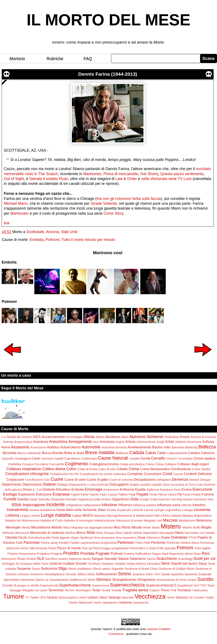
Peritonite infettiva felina (183, 543)
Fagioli (75, 494)
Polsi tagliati (202, 548)
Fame (84, 494)
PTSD (192, 538)
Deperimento (12, 484)
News (179, 533)
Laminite (137, 510)
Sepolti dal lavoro (184, 563)
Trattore (154, 590)
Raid (165, 554)
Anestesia (41, 442)
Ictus (17, 505)
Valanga (114, 597)
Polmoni (52, 240)
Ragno (157, 554)
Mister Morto (151, 527)
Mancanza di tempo (129, 520)
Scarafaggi (185, 559)
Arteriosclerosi (146, 442)
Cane (36, 458)
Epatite (140, 489)
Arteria (131, 442)
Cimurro (172, 459)
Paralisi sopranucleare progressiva (93, 543)
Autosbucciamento (114, 447)
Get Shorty (149, 174)
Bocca (47, 453)
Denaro (194, 480)
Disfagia (62, 485)
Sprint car (42, 580)
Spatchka (177, 574)
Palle (19, 543)
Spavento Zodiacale (198, 574)
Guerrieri (164, 499)
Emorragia (94, 489)
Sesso (36, 569)
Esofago (10, 494)
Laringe (159, 510)
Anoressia (107, 442)
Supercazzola (49, 585)
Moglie (206, 527)
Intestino (199, 505)
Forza (187, 494)
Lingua (25, 516)
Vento (171, 597)
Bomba (58, 453)
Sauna (151, 559)
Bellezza (207, 447)
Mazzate (170, 520)
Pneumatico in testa (143, 548)
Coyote (178, 474)
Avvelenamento (140, 447)
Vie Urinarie (197, 597)
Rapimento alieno (181, 554)
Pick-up (87, 548)
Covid (167, 474)
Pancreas (32, 542)
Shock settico (102, 569)
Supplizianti (185, 585)
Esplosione (26, 494)
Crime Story (113, 213)
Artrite (170, 442)
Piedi (96, 548)
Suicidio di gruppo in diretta (21, 585)
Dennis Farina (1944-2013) (108, 74)
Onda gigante (61, 538)
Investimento (18, 510)
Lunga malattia (56, 515)
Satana (123, 559)
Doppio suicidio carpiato (146, 485)
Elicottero (63, 489)
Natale (128, 533)
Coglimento (76, 464)
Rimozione (9, 559)
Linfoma (13, 515)
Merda (26, 527)
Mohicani (8, 533)
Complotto (135, 474)
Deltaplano (164, 480)
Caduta (137, 452)
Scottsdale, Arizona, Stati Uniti (52, 232)
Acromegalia (74, 437)
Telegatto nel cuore (35, 590)
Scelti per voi (204, 559)
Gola (134, 499)
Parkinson (126, 542)
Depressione (32, 484)
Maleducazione (105, 520)
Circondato (185, 459)
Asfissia (208, 442)
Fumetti (10, 499)
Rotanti (31, 559)
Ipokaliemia (48, 510)
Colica (159, 464)
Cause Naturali (113, 458)
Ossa (141, 537)
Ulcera (52, 597)
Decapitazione (144, 479)
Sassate (111, 559)
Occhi (22, 537)
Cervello (158, 458)
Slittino (82, 574)
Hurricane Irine (203, 499)
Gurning (177, 499)
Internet (186, 505)
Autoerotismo (70, 447)
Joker (102, 510)
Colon (71, 469)
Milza (67, 527)
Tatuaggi (15, 590)
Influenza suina (169, 505)
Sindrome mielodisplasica (47, 574)
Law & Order (126, 179)
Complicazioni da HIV (64, 474)
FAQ (88, 59)
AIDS (37, 437)
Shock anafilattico (80, 569)
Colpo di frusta (87, 469)
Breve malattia (100, 452)
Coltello (122, 469)
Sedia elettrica (136, 564)
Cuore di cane (75, 479)
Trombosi (184, 590)
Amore (185, 437)
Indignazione (92, 505)
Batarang (191, 447)
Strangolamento (124, 579)
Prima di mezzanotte (121, 174)
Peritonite (158, 542)
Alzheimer (155, 437)
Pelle (147, 543)
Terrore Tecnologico (78, 590)
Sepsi (203, 563)
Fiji (180, 494)
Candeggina (23, 459)
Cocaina (28, 464)
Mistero (171, 526)
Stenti (91, 580)
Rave (197, 554)
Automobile (91, 447)
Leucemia (202, 510)
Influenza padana (145, 505)
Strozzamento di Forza (172, 580)
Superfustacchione (75, 585)
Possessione (27, 554)
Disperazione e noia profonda (89, 485)
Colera (150, 464)
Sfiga (62, 568)
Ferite (153, 494)
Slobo (91, 574)
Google (144, 499)
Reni (206, 553)
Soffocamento (106, 574)
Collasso (170, 464)
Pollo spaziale (166, 548)
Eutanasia (61, 494)
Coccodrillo (56, 464)
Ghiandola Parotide (64, 499)
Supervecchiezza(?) (161, 585)
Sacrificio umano (56, 559)
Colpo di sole (107, 469)
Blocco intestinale (29, 453)
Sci (18, 564)
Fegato (142, 494)
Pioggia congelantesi (114, 548)
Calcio (151, 453)
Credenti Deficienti (198, 474)
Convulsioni (153, 474)
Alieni (125, 437)
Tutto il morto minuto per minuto (88, 240)
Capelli (59, 459)
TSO (203, 585)
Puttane (129, 554)
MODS (88, 515)
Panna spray (49, 543)
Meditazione (187, 520)
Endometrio (111, 490)
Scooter (81, 563)
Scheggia (8, 564)
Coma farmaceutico (155, 469)
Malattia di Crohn (52, 520)
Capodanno (72, 459)
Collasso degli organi (193, 464)
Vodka (210, 597)
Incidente (56, 505)
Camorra (208, 453)
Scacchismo (167, 559)
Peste (52, 548)
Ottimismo (153, 538)
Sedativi (120, 564)
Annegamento (80, 442)
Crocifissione (34, 480)
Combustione (181, 469)
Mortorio (17, 59)
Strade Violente (104, 203)
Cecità (145, 458)
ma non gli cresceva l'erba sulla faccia (129, 199)
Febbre (123, 494)
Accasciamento (53, 437)
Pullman (117, 553)
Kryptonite (124, 510)
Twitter (34, 597)
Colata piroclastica (132, 464)
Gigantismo (121, 499)
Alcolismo (113, 437)
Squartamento (59, 580)
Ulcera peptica (68, 597)
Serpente (24, 568)
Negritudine (151, 533)
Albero (100, 437)
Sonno (124, 574)
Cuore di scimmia (121, 480)
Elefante (49, 489)
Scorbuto (94, 564)
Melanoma (204, 520)
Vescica (182, 597)
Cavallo (134, 459)
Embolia (37, 240)
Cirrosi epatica (204, 458)
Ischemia (90, 510)
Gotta (154, 499)
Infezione (109, 505)
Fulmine (208, 494)
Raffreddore (143, 554)
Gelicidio (44, 499)
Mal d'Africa (163, 516)
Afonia (89, 437)
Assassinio (20, 447)
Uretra (82, 597)
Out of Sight (14, 179)
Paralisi (64, 543)
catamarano (110, 603)
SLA (40, 559)
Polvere (13, 554)
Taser (211, 585)
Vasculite (128, 597)
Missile (137, 527)
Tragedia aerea (135, 590)
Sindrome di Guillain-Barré (177, 569)
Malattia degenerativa (197, 516)
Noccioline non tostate (200, 533)
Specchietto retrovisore (19, 580)
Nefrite (138, 533)
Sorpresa (139, 574)
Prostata (87, 553)
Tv (27, 597)
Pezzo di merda (69, 548)
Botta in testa (74, 453)
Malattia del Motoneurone (22, 520)
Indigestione (74, 505)
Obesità (11, 537)
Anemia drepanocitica (18, 442)
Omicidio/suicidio (39, 538)
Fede (132, 494)
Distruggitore (119, 484)
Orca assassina (104, 538)
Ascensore (194, 442)
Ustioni (93, 597)
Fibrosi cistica (167, 494)
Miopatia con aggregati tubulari (92, 527)
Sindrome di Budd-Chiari (141, 569)
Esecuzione (202, 489)
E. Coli (37, 490)
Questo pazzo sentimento (182, 174)
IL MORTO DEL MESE (109, 20)
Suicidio (206, 579)
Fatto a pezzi (108, 494)
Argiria (120, 442)
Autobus (53, 447)
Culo (47, 480)
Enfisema (127, 489)
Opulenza (86, 538)
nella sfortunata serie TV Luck (166, 179)
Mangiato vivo (153, 520)
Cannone (47, 459)
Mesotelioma (41, 527)
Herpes (188, 499)
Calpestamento (177, 453)
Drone (27, 489)
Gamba (23, 499)
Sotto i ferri (153, 574)
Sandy (87, 559)
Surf (196, 585)
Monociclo (22, 533)
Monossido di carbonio (47, 533)
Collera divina (54, 469)
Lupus (77, 515)
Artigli (160, 442)
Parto (139, 543)
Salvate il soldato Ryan (49, 179)
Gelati (33, 499)
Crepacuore (15, 479)
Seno (166, 563)
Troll (173, 590)
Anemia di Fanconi (203, 437)
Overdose (179, 537)
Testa (96, 590)
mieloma (125, 602)
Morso (81, 533)
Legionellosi (173, 510)
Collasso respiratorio (24, 469)
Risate (21, 559)
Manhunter (92, 174)
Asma (6, 447)
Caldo (161, 453)
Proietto (71, 553)
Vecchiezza (150, 596)
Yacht (97, 603)
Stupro (192, 580)
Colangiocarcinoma (104, 464)
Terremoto (56, 590)
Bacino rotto (161, 447)
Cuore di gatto (97, 479)
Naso (119, 533)
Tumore (14, 596)
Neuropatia (167, 533)
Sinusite (71, 574)
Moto (91, 533)
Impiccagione (34, 505)
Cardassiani (89, 459)
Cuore (57, 479)
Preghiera (43, 554)
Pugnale (103, 553)
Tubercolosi (200, 590)
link (7, 223)
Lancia (149, 510)
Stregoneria (146, 579)
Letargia (187, 510)
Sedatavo (108, 564)
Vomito (73, 603)
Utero (103, 597)
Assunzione (38, 447)
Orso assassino (126, 538)
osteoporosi (140, 603)
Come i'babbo (201, 469)
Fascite (94, 494)
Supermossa (101, 585)
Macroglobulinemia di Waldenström (130, 516)
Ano (96, 442)
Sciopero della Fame (35, 564)
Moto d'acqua (106, 533)
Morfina (70, 533)
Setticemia (49, 568)
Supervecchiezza (127, 585)
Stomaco (104, 579)
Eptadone (166, 490)
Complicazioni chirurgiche (27, 474)
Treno (165, 590)
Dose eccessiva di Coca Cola (183, 485)
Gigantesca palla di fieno (95, 499)
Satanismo (138, 559)
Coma (134, 469)
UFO (43, 597)
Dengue (205, 480)
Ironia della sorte (69, 510)
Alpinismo (138, 437)
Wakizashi (86, 603)
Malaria (176, 516)
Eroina (187, 489)
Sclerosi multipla (62, 563)
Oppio (75, 538)
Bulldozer (122, 453)
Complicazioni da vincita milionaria (103, 474)
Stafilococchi (78, 580)
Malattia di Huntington (79, 520)
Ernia (177, 490)
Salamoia (75, 559)
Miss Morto (122, 527)
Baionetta (178, 447)
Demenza (180, 479)
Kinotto (112, 510)
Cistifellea (15, 464)
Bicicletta (9, 453)
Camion (194, 453)
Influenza (125, 505)
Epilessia (153, 490)
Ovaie (165, 537)
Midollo (57, 527)
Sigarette (118, 569)
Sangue (98, 559)
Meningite (13, 527)
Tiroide (106, 590)
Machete (100, 516)
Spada (166, 574)
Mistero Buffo (191, 527)
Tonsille (116, 590)
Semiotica (154, 564)
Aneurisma (58, 442)
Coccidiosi (41, 464)
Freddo (196, 494)
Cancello (8, 459)
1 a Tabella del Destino (16, 437)
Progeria (57, 554)
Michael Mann (16, 203)
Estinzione (44, 494)
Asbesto (181, 442)
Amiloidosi (172, 437)
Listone (35, 516)
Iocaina (34, 510)
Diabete (49, 484)
